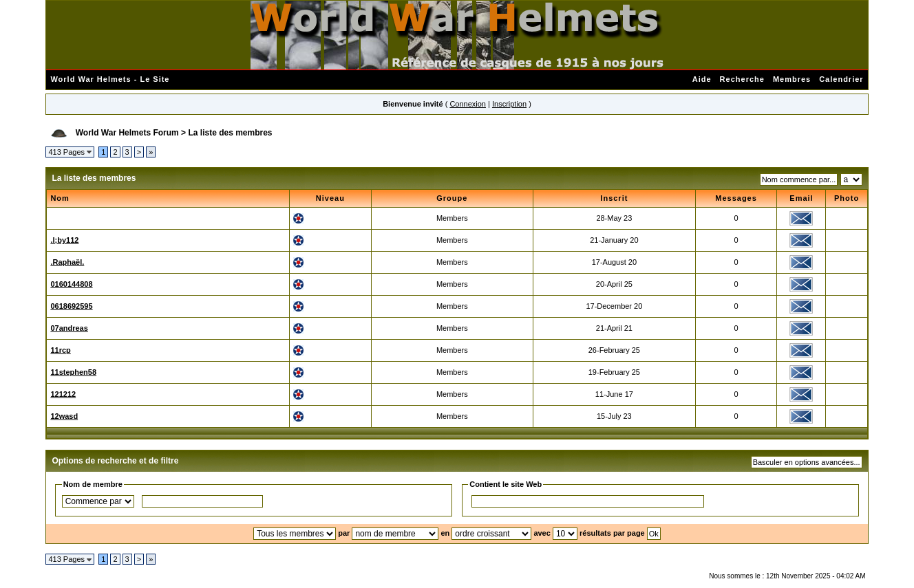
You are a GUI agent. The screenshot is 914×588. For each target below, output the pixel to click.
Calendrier (841, 79)
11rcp (60, 350)
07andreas (69, 328)
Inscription (509, 104)
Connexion (468, 104)
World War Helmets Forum (127, 133)
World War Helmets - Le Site (110, 79)
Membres (792, 79)
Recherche (742, 79)
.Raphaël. (67, 262)
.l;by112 (64, 240)
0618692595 (71, 306)
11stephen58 (73, 372)
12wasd (64, 416)
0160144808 (71, 284)
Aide (702, 79)
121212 (63, 394)
